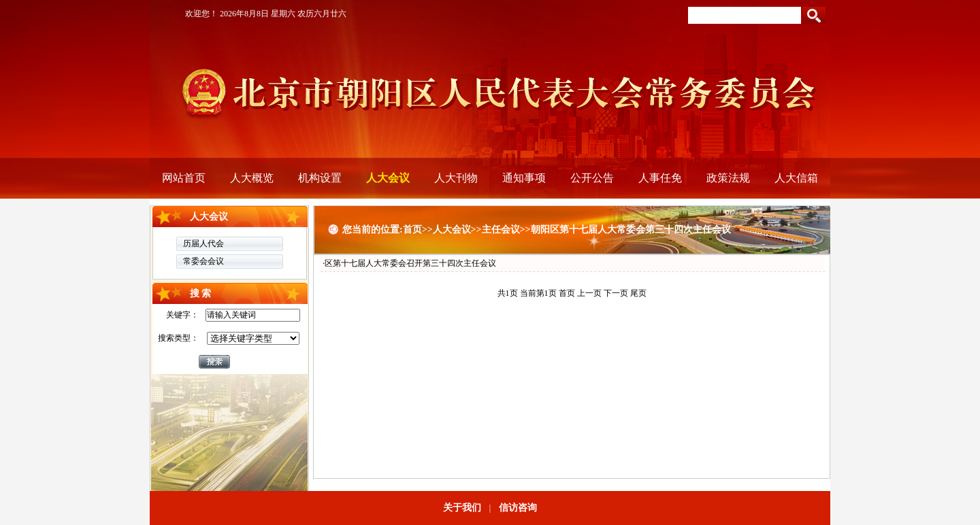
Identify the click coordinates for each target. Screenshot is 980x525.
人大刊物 (456, 178)
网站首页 (184, 178)
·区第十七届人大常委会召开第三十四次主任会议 (409, 263)
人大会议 (388, 178)
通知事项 (524, 178)
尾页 (638, 293)
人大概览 (252, 178)
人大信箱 (796, 178)
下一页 (616, 293)
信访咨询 (518, 508)
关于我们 (462, 508)
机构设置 (320, 178)
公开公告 (592, 178)
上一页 (589, 293)
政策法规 (728, 178)
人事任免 (660, 178)
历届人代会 (203, 243)
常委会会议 (203, 261)
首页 (567, 293)
